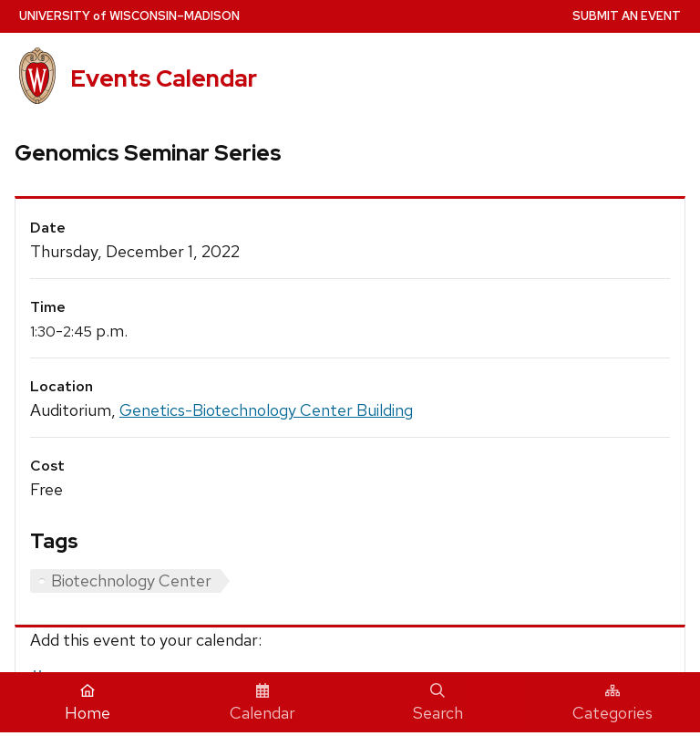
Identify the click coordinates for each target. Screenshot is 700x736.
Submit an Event (627, 16)
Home (87, 703)
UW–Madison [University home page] (129, 16)
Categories (612, 703)
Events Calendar (164, 78)
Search (438, 703)
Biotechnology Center (131, 581)
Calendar (262, 703)
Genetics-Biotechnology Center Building (266, 410)
